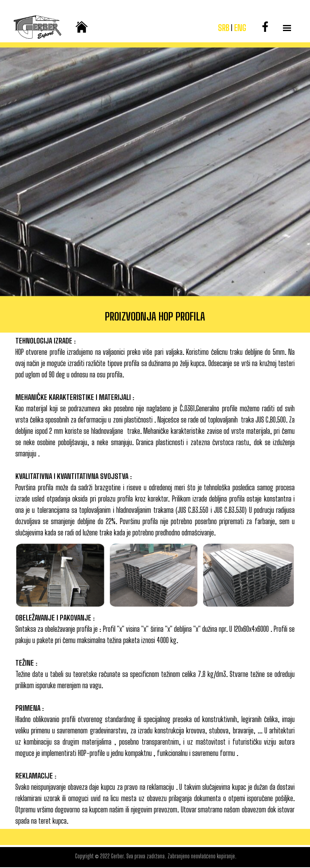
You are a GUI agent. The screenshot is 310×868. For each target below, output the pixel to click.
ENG (240, 28)
